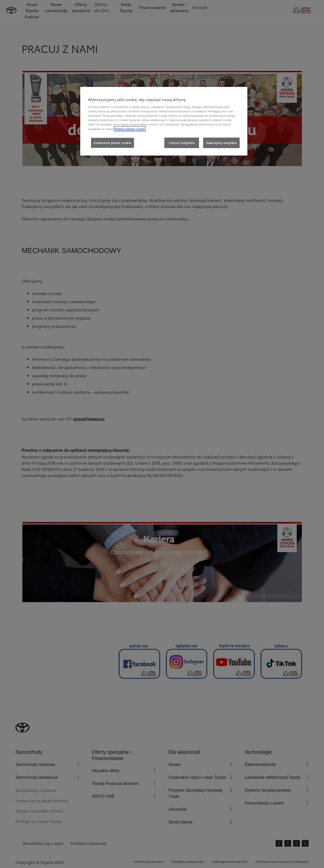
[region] (164, 121)
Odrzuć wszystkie (182, 143)
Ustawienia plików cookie (112, 143)
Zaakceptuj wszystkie (221, 143)
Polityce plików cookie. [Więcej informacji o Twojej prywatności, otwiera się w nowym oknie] (130, 129)
